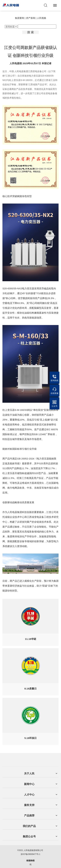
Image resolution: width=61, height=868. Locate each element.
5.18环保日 (30, 738)
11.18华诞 (30, 639)
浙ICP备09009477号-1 (30, 854)
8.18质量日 (30, 689)
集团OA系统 (30, 862)
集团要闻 (20, 18)
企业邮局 (31, 861)
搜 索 (30, 32)
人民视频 (41, 18)
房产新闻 (31, 18)
